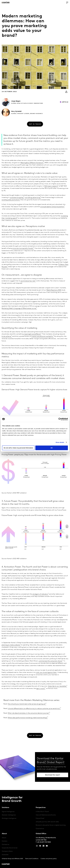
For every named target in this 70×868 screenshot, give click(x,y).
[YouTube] (43, 846)
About (4, 838)
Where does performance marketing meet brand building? (27, 718)
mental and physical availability (42, 336)
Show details (60, 442)
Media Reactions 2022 (54, 290)
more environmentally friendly (23, 248)
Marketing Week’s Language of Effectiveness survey (19, 308)
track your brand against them (46, 672)
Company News (7, 851)
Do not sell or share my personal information (18, 448)
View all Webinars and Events (46, 815)
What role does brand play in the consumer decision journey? (29, 713)
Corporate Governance (10, 848)
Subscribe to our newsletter (57, 686)
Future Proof (40, 818)
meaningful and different (32, 334)
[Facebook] (40, 846)
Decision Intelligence (9, 815)
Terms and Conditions (32, 859)
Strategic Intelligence (9, 818)
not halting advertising (32, 198)
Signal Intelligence (8, 812)
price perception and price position (52, 207)
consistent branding (17, 198)
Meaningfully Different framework (32, 163)
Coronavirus (40, 829)
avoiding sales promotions (11, 200)
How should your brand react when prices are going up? (27, 704)
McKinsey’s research (51, 186)
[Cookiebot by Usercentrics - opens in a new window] (60, 419)
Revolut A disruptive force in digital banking (51, 825)
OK (52, 448)
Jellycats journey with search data (47, 822)
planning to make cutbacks (11, 645)
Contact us (6, 845)
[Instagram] (37, 846)
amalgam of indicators (40, 594)
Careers (4, 841)
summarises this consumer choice (50, 661)
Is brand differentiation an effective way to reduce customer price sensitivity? (34, 709)
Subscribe (5, 855)
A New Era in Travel (42, 812)
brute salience (6, 336)
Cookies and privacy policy (49, 859)
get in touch (41, 688)
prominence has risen (28, 281)
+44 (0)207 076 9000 (44, 842)
